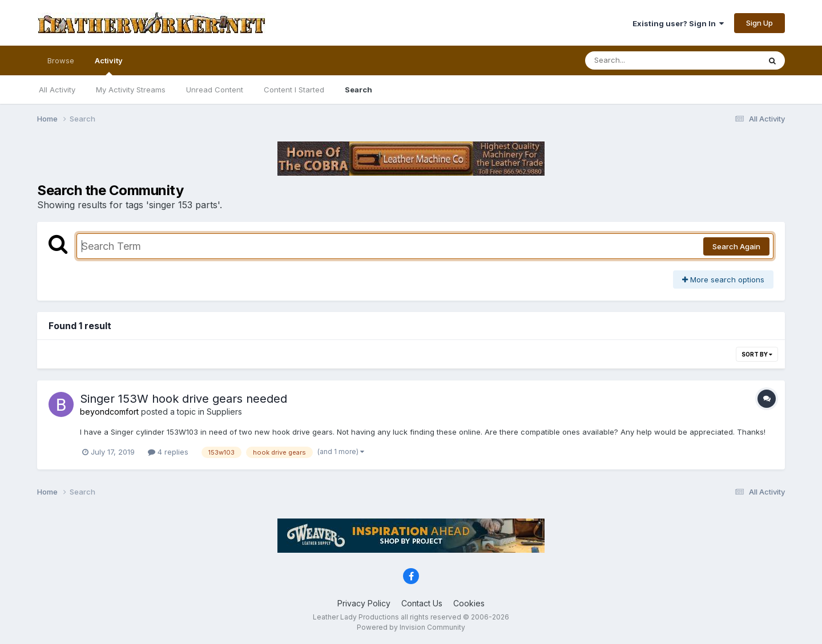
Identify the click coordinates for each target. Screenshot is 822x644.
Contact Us (422, 603)
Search (358, 90)
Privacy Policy (364, 603)
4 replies (168, 452)
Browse (61, 60)
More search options (723, 280)
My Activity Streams (131, 90)
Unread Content (215, 90)
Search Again (736, 246)
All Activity (57, 90)
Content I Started (294, 90)
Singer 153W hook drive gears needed (184, 399)
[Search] (641, 60)
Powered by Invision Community (411, 627)
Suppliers (224, 412)
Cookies (469, 603)
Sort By (757, 354)
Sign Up (759, 23)
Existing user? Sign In (678, 23)
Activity (109, 66)
